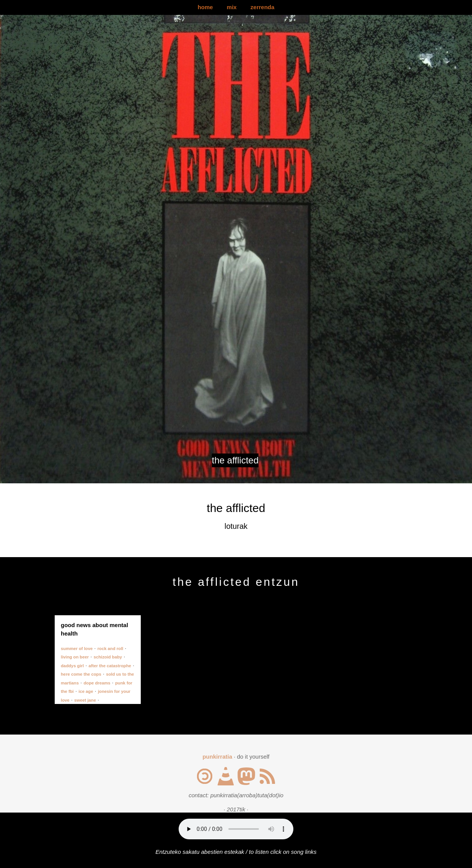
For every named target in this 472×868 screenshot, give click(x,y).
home (205, 7)
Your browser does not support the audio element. (236, 829)
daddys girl (72, 666)
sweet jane (85, 700)
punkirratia (217, 757)
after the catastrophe (110, 666)
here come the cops (81, 674)
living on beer (75, 657)
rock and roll (111, 649)
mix (232, 7)
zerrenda (263, 7)
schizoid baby (108, 657)
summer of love (77, 649)
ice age (86, 691)
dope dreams (97, 683)
